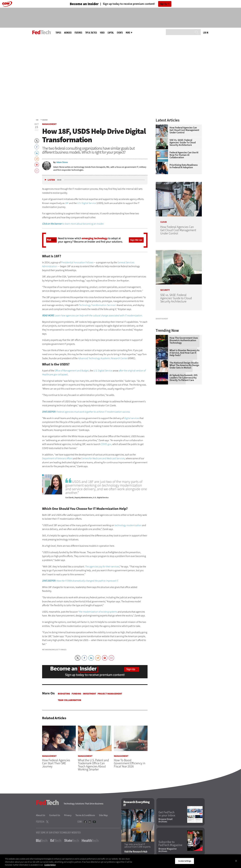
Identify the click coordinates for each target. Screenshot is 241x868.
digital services (132, 418)
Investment (89, 694)
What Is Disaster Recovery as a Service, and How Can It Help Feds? (185, 391)
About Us (41, 815)
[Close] (236, 861)
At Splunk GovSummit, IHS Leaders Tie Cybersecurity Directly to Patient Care (184, 416)
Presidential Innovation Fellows (77, 262)
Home (37, 120)
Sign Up (163, 4)
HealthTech (90, 841)
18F (67, 203)
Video (102, 33)
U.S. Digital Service (87, 203)
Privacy (68, 815)
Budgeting (64, 694)
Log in (206, 33)
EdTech (56, 841)
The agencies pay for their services (102, 567)
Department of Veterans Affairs (57, 458)
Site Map (103, 815)
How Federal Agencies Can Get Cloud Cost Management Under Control (184, 130)
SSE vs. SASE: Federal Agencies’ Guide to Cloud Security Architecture (183, 143)
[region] (120, 861)
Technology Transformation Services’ (98, 305)
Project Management (110, 694)
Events (120, 33)
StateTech (72, 841)
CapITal (111, 33)
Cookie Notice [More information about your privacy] (50, 865)
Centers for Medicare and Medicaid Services (103, 458)
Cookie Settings (185, 861)
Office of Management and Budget (72, 371)
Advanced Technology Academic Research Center (103, 358)
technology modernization (128, 525)
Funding (76, 694)
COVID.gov (106, 444)
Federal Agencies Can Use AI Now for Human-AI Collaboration (184, 155)
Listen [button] (51, 180)
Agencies (68, 33)
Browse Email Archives (165, 821)
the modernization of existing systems (98, 612)
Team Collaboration (69, 700)
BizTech (42, 841)
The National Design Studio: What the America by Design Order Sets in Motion (184, 404)
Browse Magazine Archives (168, 850)
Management (45, 120)
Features (78, 33)
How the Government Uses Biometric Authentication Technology (184, 379)
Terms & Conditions (85, 815)
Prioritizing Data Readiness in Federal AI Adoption (184, 166)
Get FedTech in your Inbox (167, 814)
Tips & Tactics (91, 33)
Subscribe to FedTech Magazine (170, 844)
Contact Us (55, 815)
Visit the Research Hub (136, 852)
